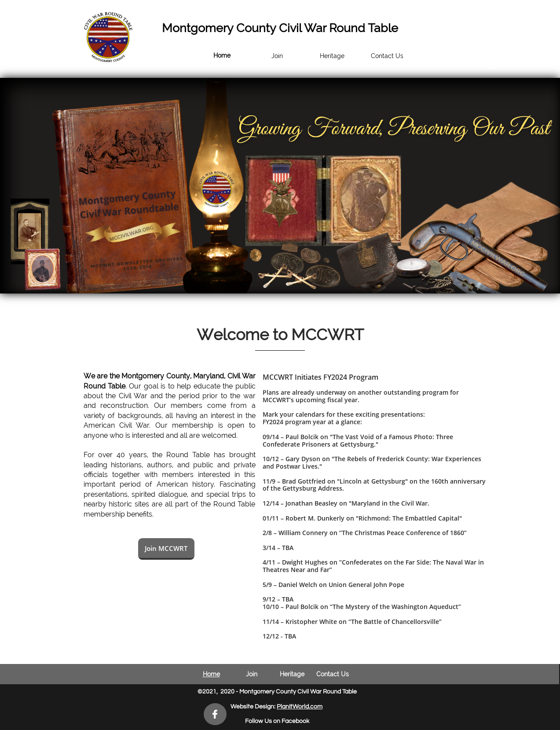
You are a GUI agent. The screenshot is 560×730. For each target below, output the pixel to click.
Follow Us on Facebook (277, 721)
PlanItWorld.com (300, 707)
